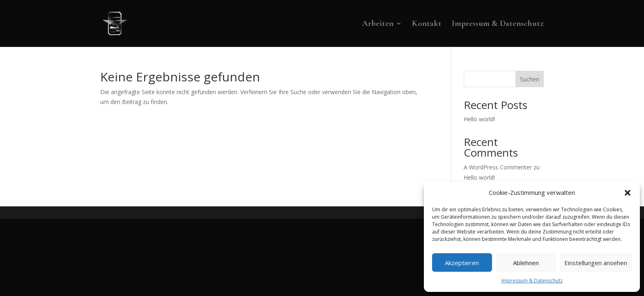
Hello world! (479, 119)
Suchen (530, 79)
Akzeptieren (462, 263)
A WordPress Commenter (498, 167)
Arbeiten (378, 24)
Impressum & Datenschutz (532, 281)
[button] (628, 193)
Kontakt (427, 24)
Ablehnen (526, 263)
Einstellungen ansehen (596, 263)
